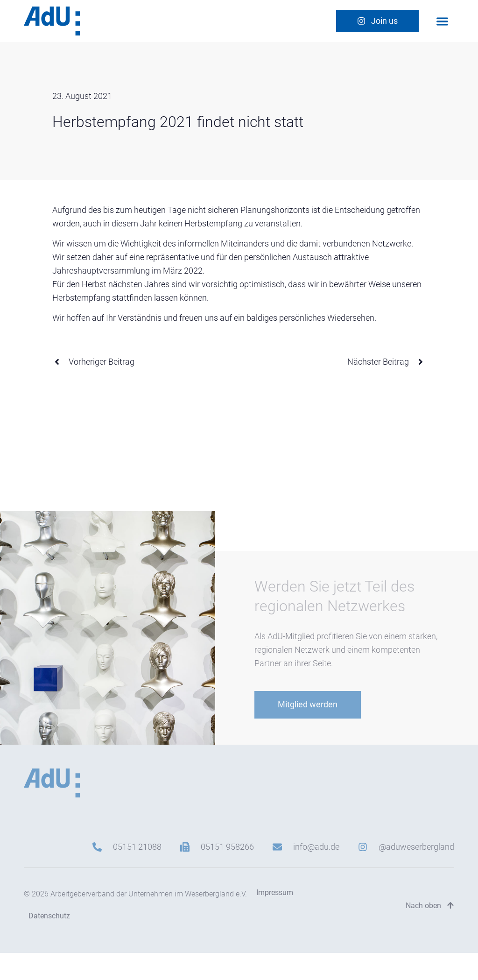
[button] (442, 21)
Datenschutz (49, 916)
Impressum (275, 892)
